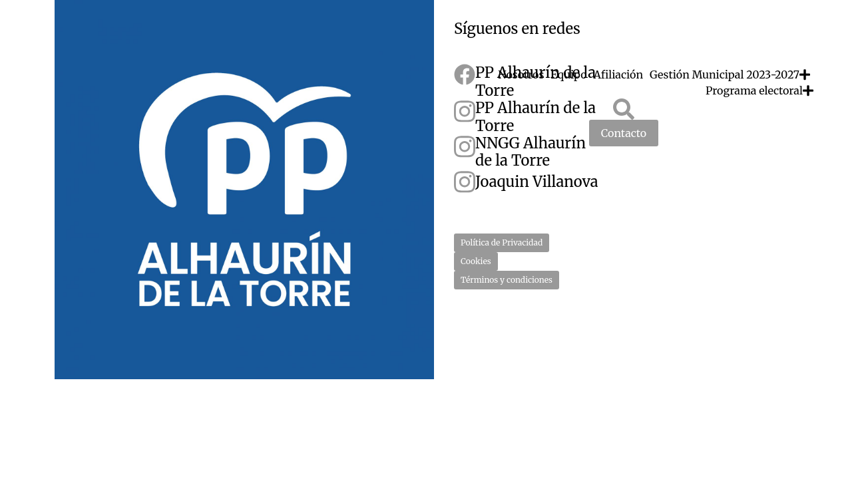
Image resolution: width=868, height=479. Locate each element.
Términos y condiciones (507, 280)
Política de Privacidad (502, 242)
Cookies (476, 261)
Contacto (624, 133)
